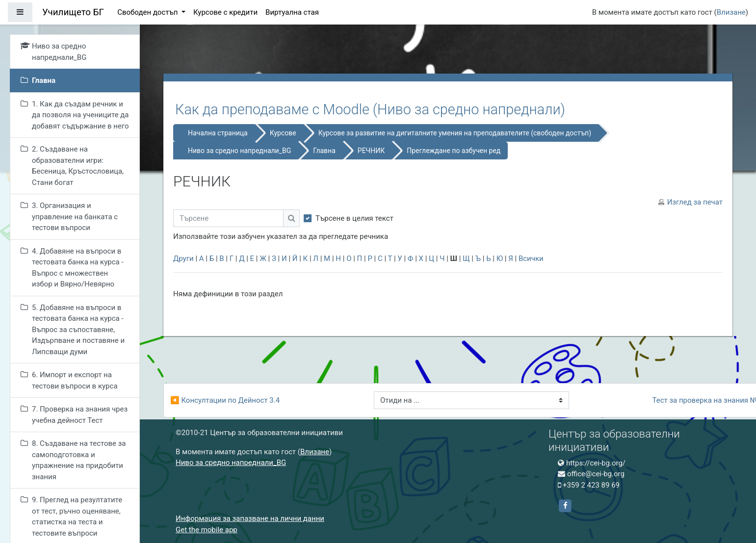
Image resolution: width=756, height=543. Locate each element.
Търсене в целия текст (354, 218)
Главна (324, 151)
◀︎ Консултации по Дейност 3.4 (225, 400)
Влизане (731, 12)
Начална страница (218, 133)
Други (183, 259)
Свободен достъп (148, 12)
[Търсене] (228, 219)
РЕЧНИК (371, 151)
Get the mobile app (207, 530)
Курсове (283, 133)
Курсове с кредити (225, 12)
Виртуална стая (292, 12)
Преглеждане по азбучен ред (454, 151)
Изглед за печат (695, 202)
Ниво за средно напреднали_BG (239, 151)
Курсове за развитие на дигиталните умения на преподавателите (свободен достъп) (455, 133)
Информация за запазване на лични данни (250, 518)
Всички (531, 259)
